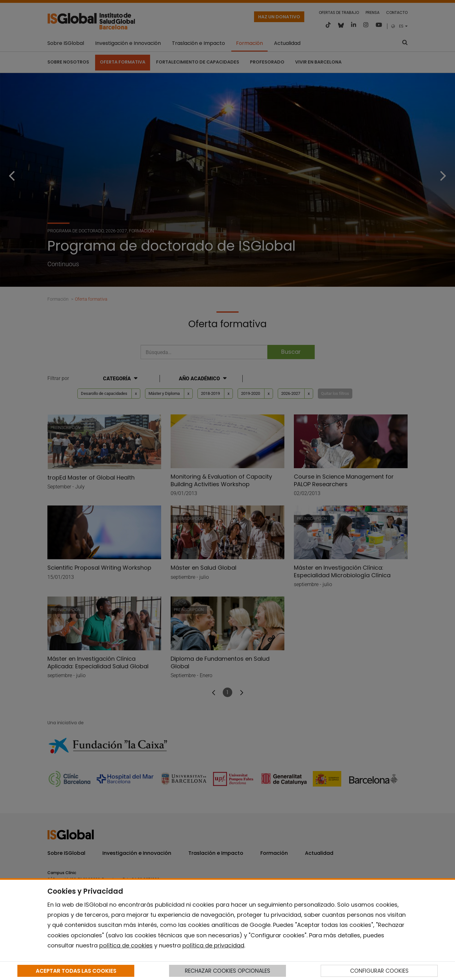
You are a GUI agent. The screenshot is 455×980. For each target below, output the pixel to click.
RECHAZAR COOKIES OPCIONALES (227, 971)
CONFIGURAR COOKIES (379, 971)
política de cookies (126, 945)
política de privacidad (213, 945)
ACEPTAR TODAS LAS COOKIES (76, 971)
